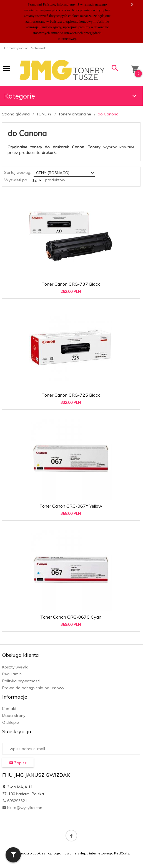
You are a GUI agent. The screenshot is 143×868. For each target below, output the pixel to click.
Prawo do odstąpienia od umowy (33, 688)
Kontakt (9, 709)
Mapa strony (14, 715)
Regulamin (12, 674)
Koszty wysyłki (15, 667)
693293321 (15, 801)
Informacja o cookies (29, 853)
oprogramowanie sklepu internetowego (81, 853)
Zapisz (18, 763)
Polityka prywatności (21, 681)
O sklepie (11, 722)
